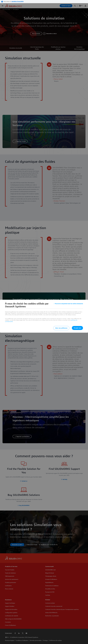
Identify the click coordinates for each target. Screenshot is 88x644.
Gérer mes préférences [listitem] (61, 328)
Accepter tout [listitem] (77, 328)
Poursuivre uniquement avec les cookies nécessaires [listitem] (69, 304)
